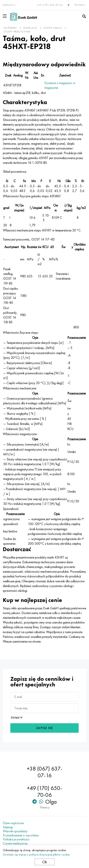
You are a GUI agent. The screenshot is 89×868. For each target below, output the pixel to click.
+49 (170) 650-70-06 (50, 5)
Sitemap (8, 827)
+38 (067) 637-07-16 (45, 772)
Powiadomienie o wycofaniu (21, 835)
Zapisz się (45, 728)
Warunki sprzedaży (15, 831)
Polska (80, 5)
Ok (45, 862)
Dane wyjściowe (13, 823)
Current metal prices (15, 843)
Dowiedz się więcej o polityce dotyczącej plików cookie (36, 854)
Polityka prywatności (16, 839)
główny (10, 28)
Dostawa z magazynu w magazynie (60, 85)
